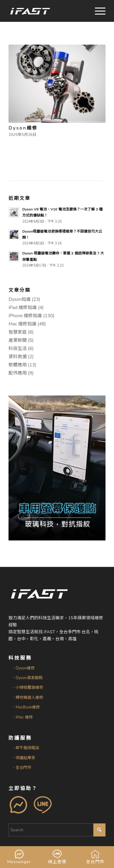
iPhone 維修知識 (25, 316)
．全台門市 (21, 768)
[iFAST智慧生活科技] (47, 11)
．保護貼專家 (23, 758)
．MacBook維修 (26, 707)
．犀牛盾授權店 (25, 748)
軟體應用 (18, 365)
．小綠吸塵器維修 (27, 688)
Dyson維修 (23, 128)
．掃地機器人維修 (27, 698)
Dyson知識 (20, 299)
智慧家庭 (18, 332)
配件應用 (18, 373)
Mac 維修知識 (22, 324)
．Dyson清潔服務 (27, 678)
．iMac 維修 (22, 717)
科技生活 (18, 348)
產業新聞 (18, 340)
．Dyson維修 (23, 668)
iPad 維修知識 (23, 308)
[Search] (57, 830)
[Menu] (97, 11)
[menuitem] (97, 11)
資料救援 (18, 357)
